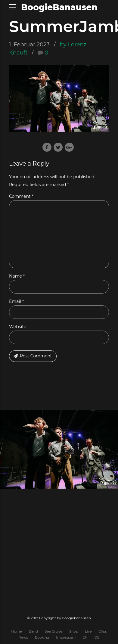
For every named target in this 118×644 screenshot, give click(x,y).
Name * (17, 276)
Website (18, 327)
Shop (74, 631)
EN (85, 637)
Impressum (66, 637)
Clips (102, 631)
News (23, 637)
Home (16, 631)
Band (33, 631)
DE (97, 637)
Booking (42, 637)
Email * (16, 301)
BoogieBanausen (59, 7)
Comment (21, 196)
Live (88, 631)
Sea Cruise (53, 631)
